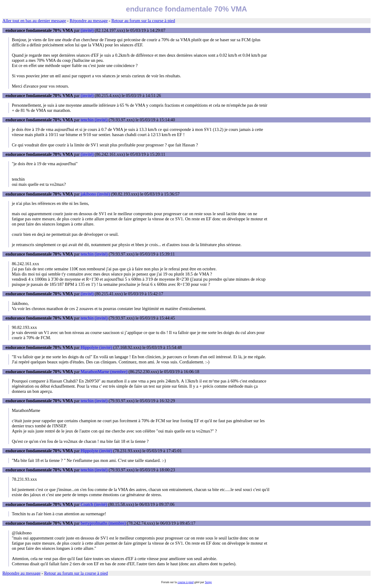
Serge (208, 582)
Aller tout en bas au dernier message (34, 21)
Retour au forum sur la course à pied (143, 21)
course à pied (186, 582)
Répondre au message (88, 21)
